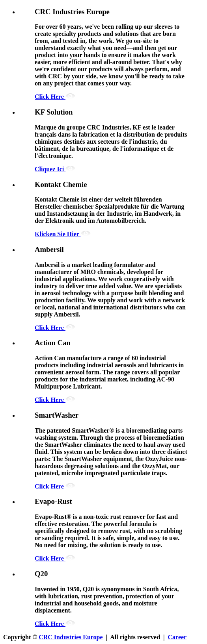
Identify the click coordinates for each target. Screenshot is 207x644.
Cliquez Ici (55, 169)
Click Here (55, 97)
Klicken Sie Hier (63, 234)
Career (177, 637)
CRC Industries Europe (71, 637)
